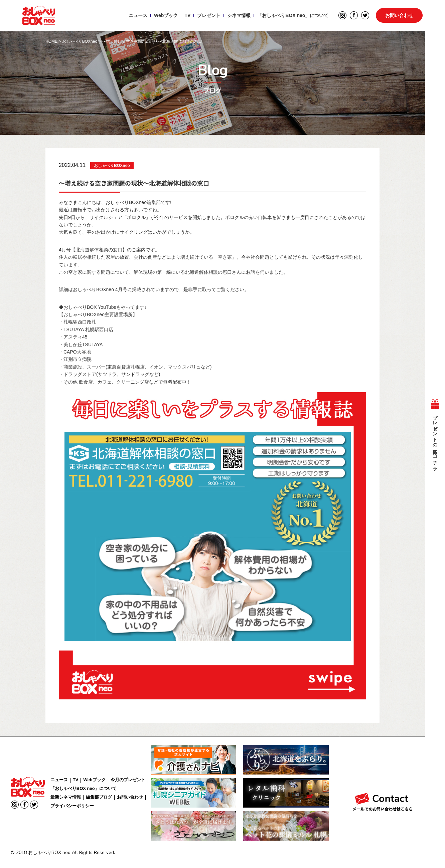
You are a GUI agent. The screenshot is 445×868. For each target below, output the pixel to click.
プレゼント (209, 15)
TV (187, 15)
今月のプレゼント (128, 780)
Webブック (166, 15)
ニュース (138, 15)
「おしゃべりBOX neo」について (293, 15)
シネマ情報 (239, 15)
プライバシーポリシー (72, 806)
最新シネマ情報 (66, 797)
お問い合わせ (399, 15)
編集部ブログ (99, 797)
